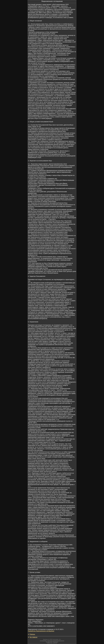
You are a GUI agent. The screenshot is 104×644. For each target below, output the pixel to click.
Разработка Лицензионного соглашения (41, 631)
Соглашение (43, 641)
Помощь (32, 634)
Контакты (56, 642)
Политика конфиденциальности (56, 641)
